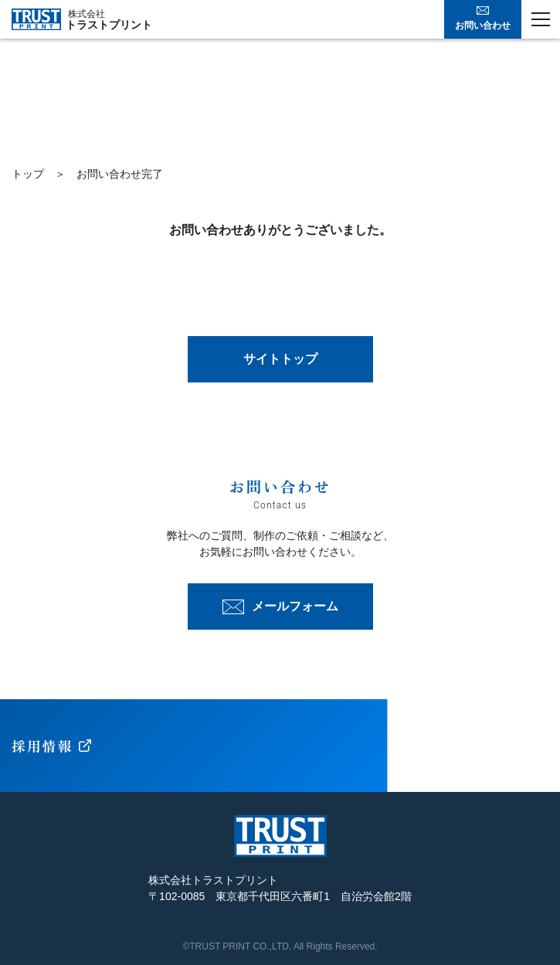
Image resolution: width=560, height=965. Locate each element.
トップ (28, 174)
